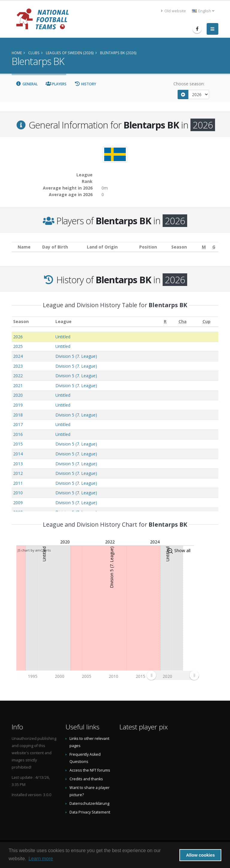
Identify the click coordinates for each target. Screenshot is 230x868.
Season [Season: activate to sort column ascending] (21, 321)
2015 (18, 444)
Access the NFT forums (90, 770)
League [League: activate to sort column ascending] (63, 321)
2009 (18, 503)
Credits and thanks (86, 779)
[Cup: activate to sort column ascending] (206, 322)
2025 (18, 346)
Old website (173, 11)
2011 (18, 483)
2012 (18, 473)
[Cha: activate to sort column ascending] (183, 322)
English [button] (203, 11)
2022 (18, 376)
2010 (18, 493)
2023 (18, 366)
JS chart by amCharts (34, 550)
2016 (18, 434)
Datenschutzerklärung (89, 803)
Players (56, 84)
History (85, 84)
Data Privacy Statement (90, 812)
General (27, 84)
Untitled (63, 337)
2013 (18, 464)
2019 (18, 405)
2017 (18, 424)
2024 (18, 356)
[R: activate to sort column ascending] (165, 322)
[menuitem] (173, 675)
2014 (18, 454)
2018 (18, 415)
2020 (18, 395)
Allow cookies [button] (200, 855)
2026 (18, 337)
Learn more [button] (41, 859)
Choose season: (189, 84)
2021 (18, 385)
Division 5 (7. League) (76, 356)
